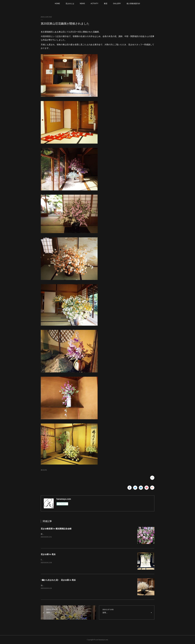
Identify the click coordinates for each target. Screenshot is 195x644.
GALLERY (117, 4)
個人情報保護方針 (133, 4)
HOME (57, 4)
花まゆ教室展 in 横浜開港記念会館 (56, 529)
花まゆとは (70, 4)
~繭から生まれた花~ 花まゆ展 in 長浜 (58, 580)
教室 (106, 4)
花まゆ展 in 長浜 (48, 554)
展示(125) (44, 470)
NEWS (82, 4)
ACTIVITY (94, 4)
